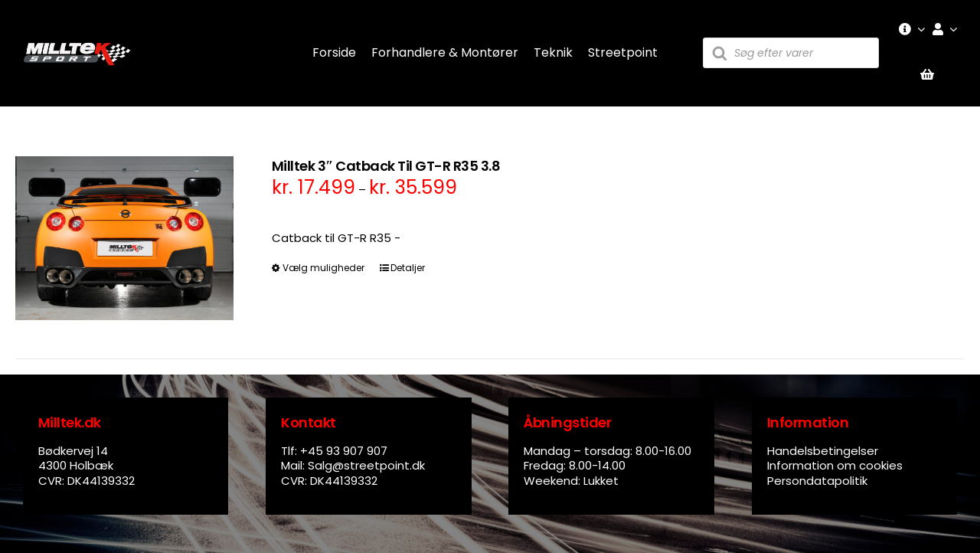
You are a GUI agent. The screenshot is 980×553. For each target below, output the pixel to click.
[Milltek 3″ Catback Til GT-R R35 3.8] (124, 238)
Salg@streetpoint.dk (366, 465)
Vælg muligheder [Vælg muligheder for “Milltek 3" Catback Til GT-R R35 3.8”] (323, 268)
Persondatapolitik (817, 481)
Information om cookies (835, 465)
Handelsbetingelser (823, 451)
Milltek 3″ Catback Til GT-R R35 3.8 (386, 166)
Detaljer (408, 268)
